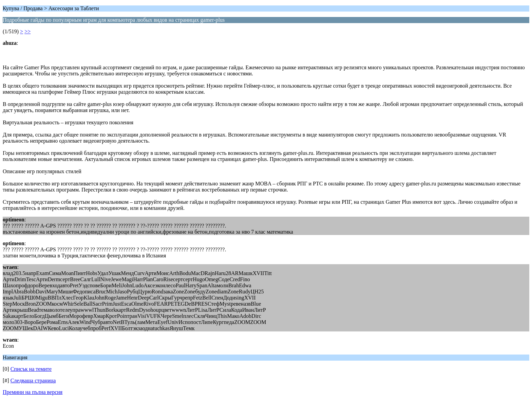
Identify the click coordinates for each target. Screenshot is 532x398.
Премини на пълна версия (33, 392)
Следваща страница (33, 381)
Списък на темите (31, 369)
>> (27, 31)
